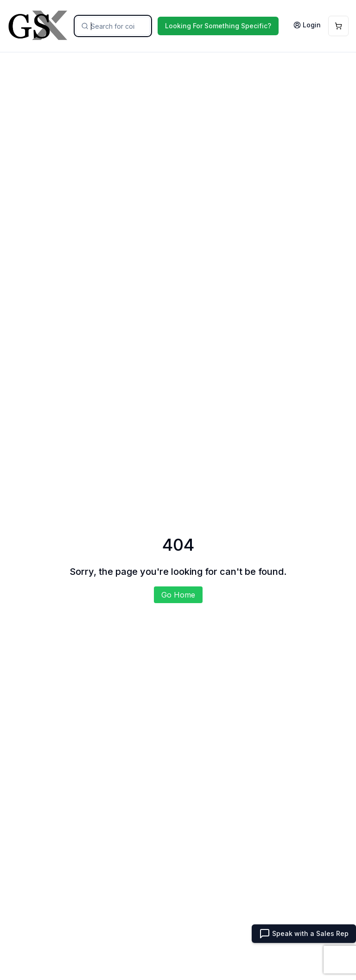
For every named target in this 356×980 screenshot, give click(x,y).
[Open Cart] (338, 26)
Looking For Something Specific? (218, 26)
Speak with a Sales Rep (304, 934)
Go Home (178, 595)
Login (307, 25)
